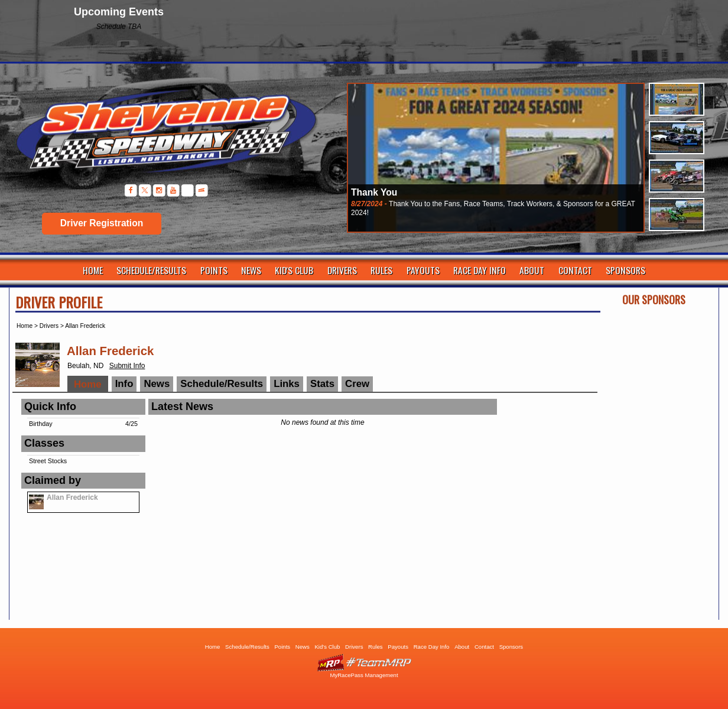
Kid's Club (294, 270)
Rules (381, 270)
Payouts (423, 270)
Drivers (342, 270)
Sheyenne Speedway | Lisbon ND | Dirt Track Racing (160, 136)
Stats (322, 384)
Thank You (374, 192)
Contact (575, 270)
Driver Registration (102, 223)
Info (124, 384)
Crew (357, 384)
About (532, 270)
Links (287, 384)
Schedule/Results (151, 270)
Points (214, 270)
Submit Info (127, 366)
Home (93, 270)
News (251, 270)
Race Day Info (480, 270)
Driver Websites (364, 663)
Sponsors (625, 270)
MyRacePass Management (364, 675)
